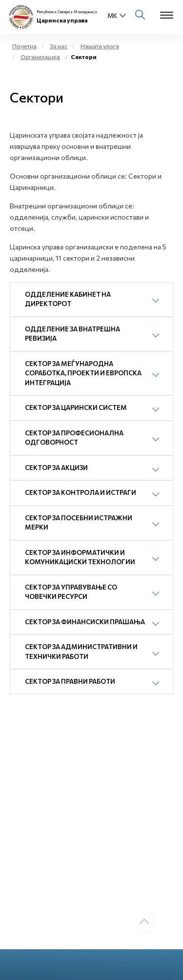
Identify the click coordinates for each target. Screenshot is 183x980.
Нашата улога (100, 46)
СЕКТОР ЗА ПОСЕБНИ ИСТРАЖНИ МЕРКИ (79, 523)
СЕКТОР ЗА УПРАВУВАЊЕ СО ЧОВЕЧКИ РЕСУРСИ (71, 592)
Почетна (24, 46)
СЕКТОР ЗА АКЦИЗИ (56, 468)
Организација (40, 57)
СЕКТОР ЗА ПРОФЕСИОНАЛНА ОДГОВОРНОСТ (74, 438)
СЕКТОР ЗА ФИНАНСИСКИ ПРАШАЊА (85, 622)
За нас (59, 46)
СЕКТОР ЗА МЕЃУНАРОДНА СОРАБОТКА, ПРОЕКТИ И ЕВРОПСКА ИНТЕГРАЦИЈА (83, 373)
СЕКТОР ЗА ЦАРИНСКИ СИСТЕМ (76, 408)
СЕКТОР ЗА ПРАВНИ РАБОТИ (70, 681)
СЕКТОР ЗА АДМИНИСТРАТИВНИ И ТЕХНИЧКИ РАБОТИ (81, 652)
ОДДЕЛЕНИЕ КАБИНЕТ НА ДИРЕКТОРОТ (68, 299)
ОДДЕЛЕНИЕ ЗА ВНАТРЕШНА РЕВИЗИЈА (72, 334)
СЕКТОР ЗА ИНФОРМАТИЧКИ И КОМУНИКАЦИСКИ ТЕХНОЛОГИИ (80, 557)
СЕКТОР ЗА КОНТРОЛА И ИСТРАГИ (81, 492)
